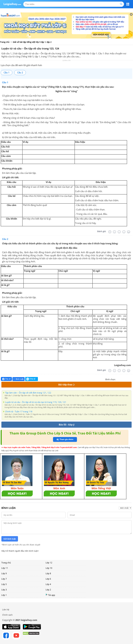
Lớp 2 (48, 590)
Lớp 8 (48, 573)
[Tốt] (124, 232)
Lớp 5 (4, 584)
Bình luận (19, 379)
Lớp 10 (49, 568)
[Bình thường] (119, 232)
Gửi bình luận (10, 539)
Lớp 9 (4, 573)
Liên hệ (6, 610)
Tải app (50, 595)
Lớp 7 (4, 579)
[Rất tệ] (110, 232)
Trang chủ (6, 563)
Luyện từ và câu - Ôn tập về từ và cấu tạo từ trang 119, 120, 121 (36, 402)
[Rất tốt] (129, 232)
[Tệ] (114, 232)
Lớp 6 (48, 579)
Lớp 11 (5, 568)
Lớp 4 (48, 584)
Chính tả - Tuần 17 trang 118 (19, 411)
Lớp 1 (4, 595)
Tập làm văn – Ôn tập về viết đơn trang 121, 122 (28, 393)
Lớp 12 (49, 563)
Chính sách (7, 615)
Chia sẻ (6, 379)
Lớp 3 (4, 590)
